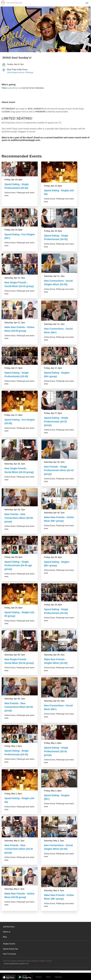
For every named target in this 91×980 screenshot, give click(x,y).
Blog (5, 935)
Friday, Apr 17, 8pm (13, 368)
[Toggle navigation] (87, 3)
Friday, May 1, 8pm (13, 745)
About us (7, 930)
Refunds (58, 976)
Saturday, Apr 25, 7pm (15, 654)
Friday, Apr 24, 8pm (13, 556)
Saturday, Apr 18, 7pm (15, 463)
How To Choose (9, 953)
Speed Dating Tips (11, 947)
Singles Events (9, 942)
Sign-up (17, 88)
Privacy (39, 976)
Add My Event (9, 925)
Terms (48, 976)
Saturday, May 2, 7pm (14, 839)
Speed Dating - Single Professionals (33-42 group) (56, 750)
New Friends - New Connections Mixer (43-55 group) (19, 517)
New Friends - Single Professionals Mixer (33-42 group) (59, 470)
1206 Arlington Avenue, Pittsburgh (20, 72)
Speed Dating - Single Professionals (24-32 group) (56, 421)
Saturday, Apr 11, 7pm (15, 278)
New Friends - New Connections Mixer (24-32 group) (19, 848)
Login (10, 88)
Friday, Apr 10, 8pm (13, 180)
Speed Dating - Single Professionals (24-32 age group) (19, 565)
